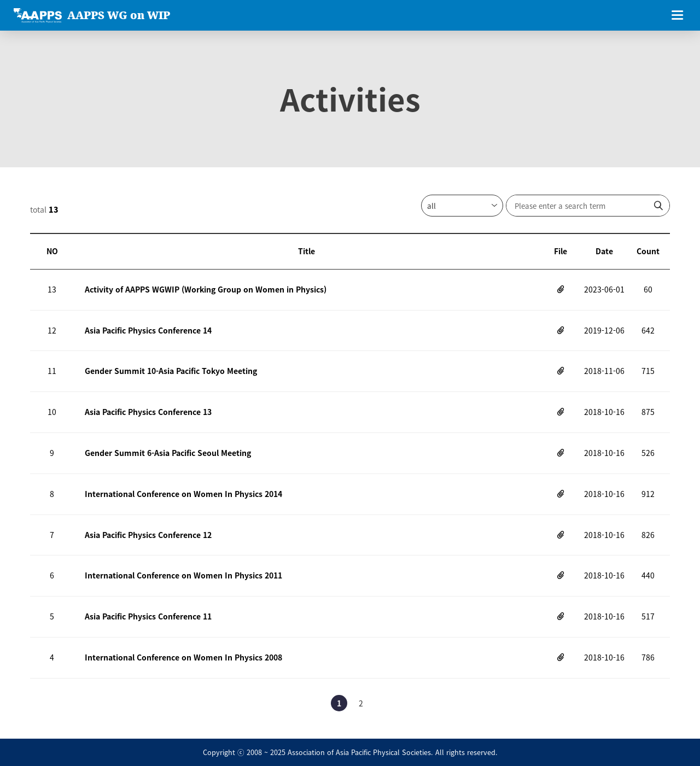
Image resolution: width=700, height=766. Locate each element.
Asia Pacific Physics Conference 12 (148, 535)
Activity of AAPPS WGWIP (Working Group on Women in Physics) (206, 289)
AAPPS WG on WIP (119, 15)
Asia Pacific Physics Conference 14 (148, 330)
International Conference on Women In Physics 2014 (183, 494)
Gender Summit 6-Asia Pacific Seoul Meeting (168, 453)
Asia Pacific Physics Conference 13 (148, 412)
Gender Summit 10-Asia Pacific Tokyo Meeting (171, 371)
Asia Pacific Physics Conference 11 (148, 616)
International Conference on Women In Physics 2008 (183, 657)
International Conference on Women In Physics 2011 (183, 575)
